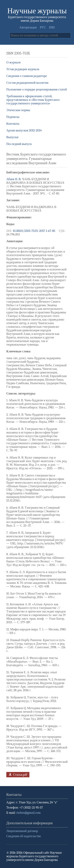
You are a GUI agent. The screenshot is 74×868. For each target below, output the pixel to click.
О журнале (14, 62)
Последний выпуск (19, 144)
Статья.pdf (17, 774)
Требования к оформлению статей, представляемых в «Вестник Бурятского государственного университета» (33, 100)
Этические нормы (18, 110)
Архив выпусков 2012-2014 (24, 130)
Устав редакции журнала (23, 69)
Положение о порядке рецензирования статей (37, 89)
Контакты (13, 124)
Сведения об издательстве (24, 836)
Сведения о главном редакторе (27, 76)
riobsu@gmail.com (29, 813)
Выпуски (12, 137)
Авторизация (28, 27)
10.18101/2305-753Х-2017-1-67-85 (34, 231)
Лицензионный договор (22, 831)
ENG (52, 27)
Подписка (13, 117)
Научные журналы (37, 11)
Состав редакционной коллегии (27, 83)
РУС (43, 27)
